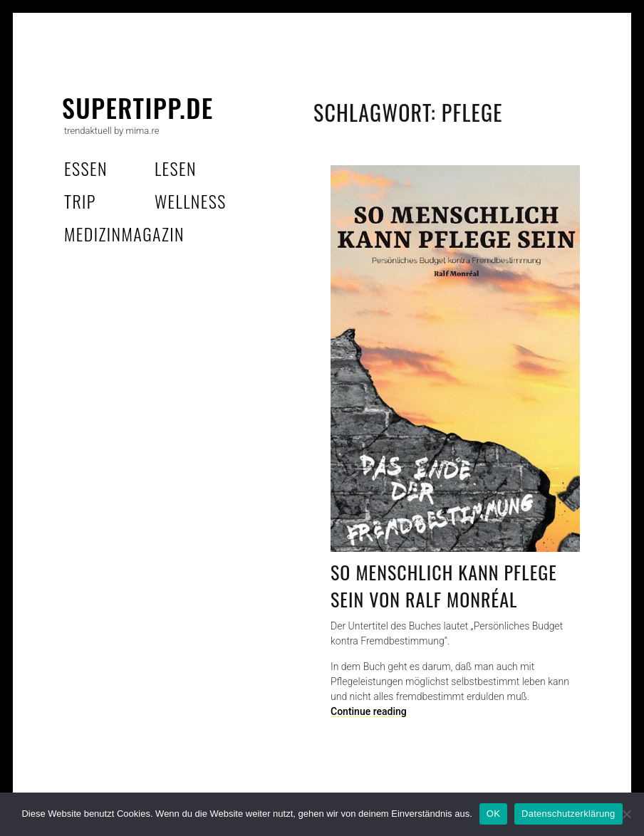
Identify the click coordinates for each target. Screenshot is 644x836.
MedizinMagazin (124, 234)
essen (86, 168)
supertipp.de (138, 107)
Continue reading (369, 711)
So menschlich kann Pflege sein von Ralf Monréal (444, 586)
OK (493, 814)
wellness (191, 201)
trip (80, 201)
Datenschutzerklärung (568, 814)
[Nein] (626, 814)
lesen (176, 168)
